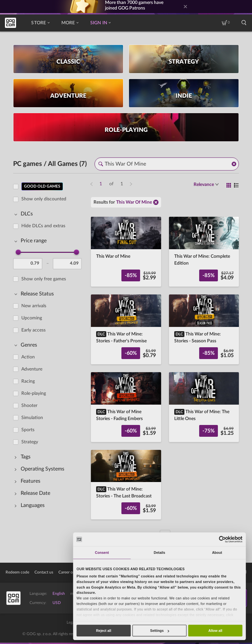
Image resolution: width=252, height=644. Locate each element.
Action (28, 357)
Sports (28, 430)
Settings (159, 631)
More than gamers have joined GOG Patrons (134, 5)
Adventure (32, 369)
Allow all (215, 631)
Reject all (104, 631)
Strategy (30, 442)
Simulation (32, 418)
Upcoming (32, 318)
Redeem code (17, 572)
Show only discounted (44, 199)
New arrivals (34, 306)
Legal (71, 622)
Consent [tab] (102, 553)
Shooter (29, 406)
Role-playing (34, 393)
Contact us (44, 572)
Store (40, 23)
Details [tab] (160, 553)
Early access (33, 330)
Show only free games (44, 279)
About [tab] (217, 553)
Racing (28, 381)
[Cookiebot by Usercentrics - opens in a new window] (222, 539)
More (70, 23)
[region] (49, 357)
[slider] (18, 252)
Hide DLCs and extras (43, 226)
